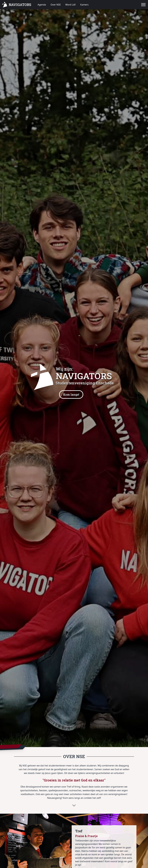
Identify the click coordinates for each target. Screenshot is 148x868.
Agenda (42, 5)
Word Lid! (70, 5)
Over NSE (56, 5)
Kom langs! (71, 394)
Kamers (84, 5)
